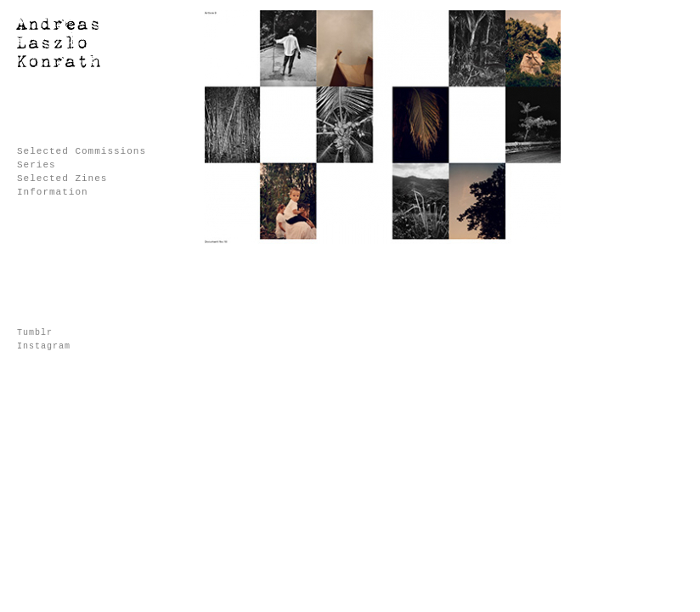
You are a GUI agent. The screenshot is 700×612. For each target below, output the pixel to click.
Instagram (44, 346)
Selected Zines (62, 178)
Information (53, 192)
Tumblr (35, 333)
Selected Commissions (82, 151)
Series (37, 165)
